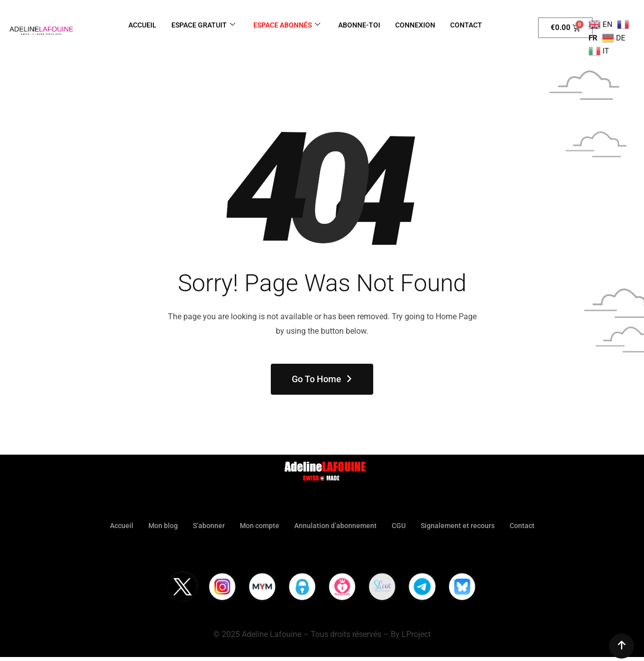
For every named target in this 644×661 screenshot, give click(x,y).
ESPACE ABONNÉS (287, 25)
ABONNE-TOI (362, 25)
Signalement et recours (463, 526)
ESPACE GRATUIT (200, 25)
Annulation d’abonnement (336, 526)
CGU (401, 526)
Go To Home (322, 379)
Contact (530, 526)
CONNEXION (420, 25)
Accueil (114, 526)
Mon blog (157, 526)
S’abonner (205, 526)
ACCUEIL (136, 25)
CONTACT (473, 25)
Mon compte (258, 526)
